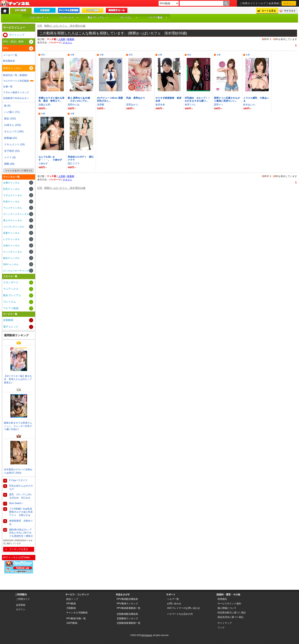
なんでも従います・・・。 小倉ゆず (50, 158)
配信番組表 (9, 61)
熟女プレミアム (98, 17)
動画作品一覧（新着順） (16, 75)
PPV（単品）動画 (13, 42)
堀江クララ (74, 164)
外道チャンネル (11, 202)
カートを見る (269, 11)
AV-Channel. (147, 635)
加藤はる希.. (45, 105)
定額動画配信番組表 (127, 614)
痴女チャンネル (11, 258)
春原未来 (160, 105)
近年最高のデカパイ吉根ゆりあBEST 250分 (18, 471)
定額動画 (8, 320)
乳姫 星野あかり (136, 98)
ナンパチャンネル (13, 252)
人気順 (62, 39)
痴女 (189, 55)
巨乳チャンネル (12, 68)
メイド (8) (10, 157)
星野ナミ (219, 105)
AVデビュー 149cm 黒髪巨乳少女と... (110, 99)
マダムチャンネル (13, 195)
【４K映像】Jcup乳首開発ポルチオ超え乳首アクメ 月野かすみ (21, 512)
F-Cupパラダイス (18, 480)
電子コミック (11, 327)
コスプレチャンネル (14, 227)
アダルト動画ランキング (16, 92)
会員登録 (274, 3)
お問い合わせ (174, 604)
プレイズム (129, 17)
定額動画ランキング (127, 618)
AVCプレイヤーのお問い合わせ (184, 608)
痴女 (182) (10, 118)
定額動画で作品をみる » (16, 98)
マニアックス (69, 17)
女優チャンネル (11, 183)
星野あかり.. (133, 105)
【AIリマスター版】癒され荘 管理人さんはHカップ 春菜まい (19, 379)
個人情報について (227, 608)
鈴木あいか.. (250, 105)
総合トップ (72, 599)
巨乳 (40, 26)
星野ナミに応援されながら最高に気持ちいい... (227, 99)
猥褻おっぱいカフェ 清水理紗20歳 (65, 26)
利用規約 (222, 599)
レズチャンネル (11, 239)
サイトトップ (17, 35)
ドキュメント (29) (14, 144)
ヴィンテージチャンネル (16, 214)
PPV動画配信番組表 (127, 599)
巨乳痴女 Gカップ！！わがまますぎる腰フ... (197, 99)
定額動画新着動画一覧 (129, 623)
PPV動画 (71, 604)
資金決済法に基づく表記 (230, 617)
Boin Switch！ (17, 503)
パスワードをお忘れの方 (180, 614)
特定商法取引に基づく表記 (232, 613)
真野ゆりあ (74, 105)
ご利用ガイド (248, 3)
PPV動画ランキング (127, 604)
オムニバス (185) (14, 131)
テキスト (68, 43)
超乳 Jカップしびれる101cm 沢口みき (20, 496)
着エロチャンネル (13, 220)
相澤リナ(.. (191, 105)
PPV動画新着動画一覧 (129, 608)
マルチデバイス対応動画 (16, 81)
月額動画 (71, 608)
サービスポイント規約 (229, 604)
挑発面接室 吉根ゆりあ (21, 522)
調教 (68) (9, 164)
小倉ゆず (43, 164)
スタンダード (39, 17)
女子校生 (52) (12, 151)
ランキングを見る (19, 549)
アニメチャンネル (13, 208)
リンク (221, 628)
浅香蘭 (101, 105)
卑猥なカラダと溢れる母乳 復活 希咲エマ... (51, 99)
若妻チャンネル (11, 233)
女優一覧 (8, 87)
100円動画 (72, 623)
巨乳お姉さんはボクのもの (21, 487)
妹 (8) (7, 106)
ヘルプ (262, 3)
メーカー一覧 (10, 55)
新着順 (71, 39)
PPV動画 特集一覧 (76, 618)
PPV (6, 48)
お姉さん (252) (13, 125)
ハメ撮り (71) (12, 112)
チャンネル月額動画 (77, 613)
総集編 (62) (11, 138)
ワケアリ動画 (158, 17)
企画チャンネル (11, 246)
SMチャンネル (11, 264)
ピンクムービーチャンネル (17, 271)
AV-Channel (15, 4)
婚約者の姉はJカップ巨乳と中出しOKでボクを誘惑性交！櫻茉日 (21, 533)
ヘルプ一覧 (173, 599)
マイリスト (290, 11)
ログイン (289, 3)
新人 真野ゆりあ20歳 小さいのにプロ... (79, 99)
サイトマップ (225, 623)
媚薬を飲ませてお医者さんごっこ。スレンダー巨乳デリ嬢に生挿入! (18, 426)
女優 (72, 55)
